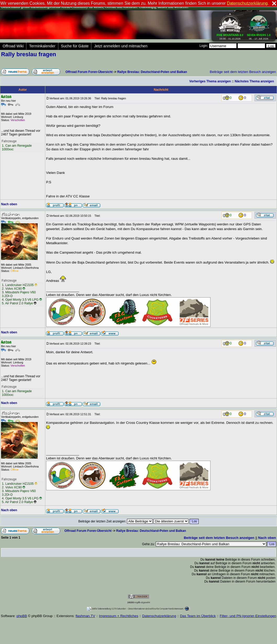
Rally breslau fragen (29, 54)
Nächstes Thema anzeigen (254, 81)
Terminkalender (42, 46)
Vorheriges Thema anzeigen (210, 81)
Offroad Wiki (13, 46)
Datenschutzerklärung (159, 616)
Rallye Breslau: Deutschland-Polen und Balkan (152, 72)
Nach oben (9, 204)
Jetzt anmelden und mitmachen (121, 46)
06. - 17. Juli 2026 (259, 36)
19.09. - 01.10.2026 (230, 36)
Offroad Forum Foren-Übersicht (89, 72)
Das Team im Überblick (198, 616)
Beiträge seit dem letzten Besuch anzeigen (243, 72)
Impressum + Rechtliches (119, 616)
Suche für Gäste (75, 46)
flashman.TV (85, 616)
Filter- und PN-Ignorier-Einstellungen (248, 616)
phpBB (22, 616)
